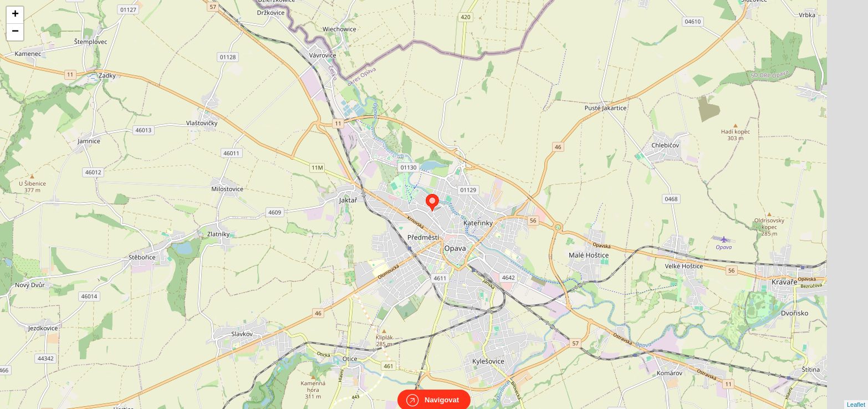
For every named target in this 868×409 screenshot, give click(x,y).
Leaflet (856, 395)
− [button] (15, 32)
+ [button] (15, 15)
